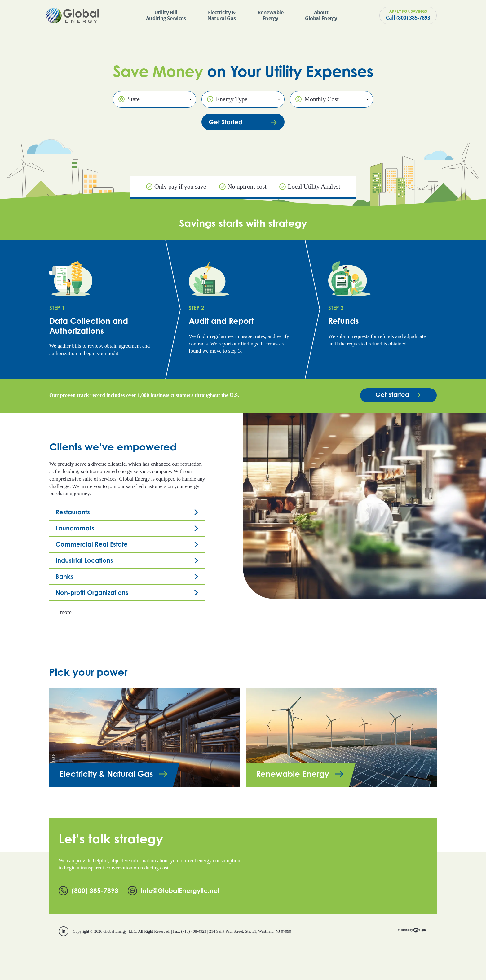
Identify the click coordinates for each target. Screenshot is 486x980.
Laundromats (75, 528)
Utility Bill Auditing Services (166, 15)
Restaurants (73, 512)
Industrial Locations (84, 561)
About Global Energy (321, 15)
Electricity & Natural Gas (222, 15)
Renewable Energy (271, 15)
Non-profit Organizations (92, 593)
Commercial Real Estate (92, 545)
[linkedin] (64, 932)
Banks (64, 577)
